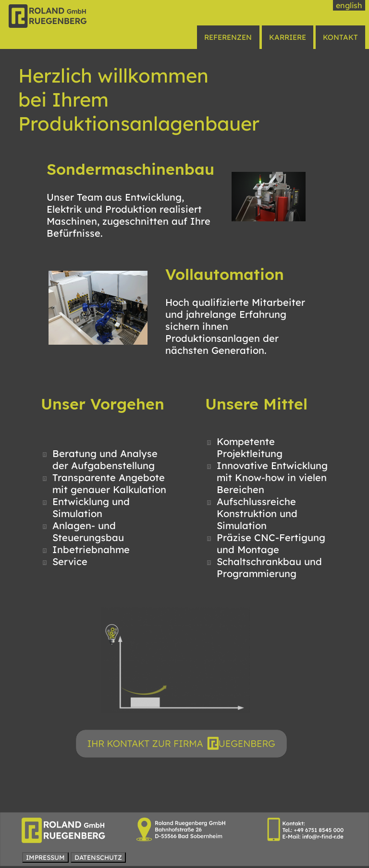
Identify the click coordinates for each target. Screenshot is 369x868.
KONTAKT (340, 37)
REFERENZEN (228, 37)
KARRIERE (288, 37)
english (349, 5)
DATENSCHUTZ (98, 857)
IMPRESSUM (45, 857)
